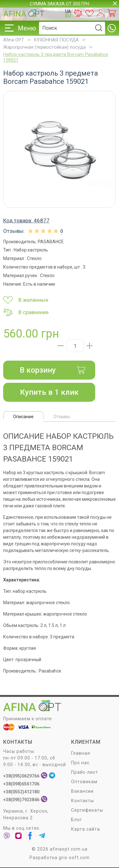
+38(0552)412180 (21, 792)
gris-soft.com (74, 858)
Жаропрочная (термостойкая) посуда (44, 47)
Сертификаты (87, 810)
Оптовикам (84, 782)
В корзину (53, 370)
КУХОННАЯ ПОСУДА (56, 40)
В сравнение (26, 312)
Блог (77, 820)
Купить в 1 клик (49, 392)
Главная (81, 753)
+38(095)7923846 (21, 800)
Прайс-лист (85, 772)
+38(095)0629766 (21, 776)
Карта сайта (86, 829)
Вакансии (82, 791)
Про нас (80, 763)
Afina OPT (14, 40)
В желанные (26, 300)
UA (68, 11)
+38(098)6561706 (21, 784)
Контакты (83, 801)
